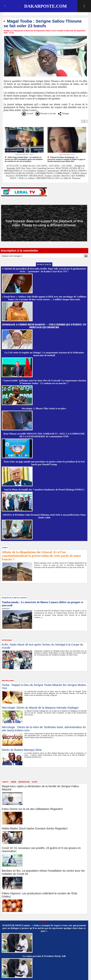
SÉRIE (14, 782)
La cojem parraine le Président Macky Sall (44, 956)
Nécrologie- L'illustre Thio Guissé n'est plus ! (44, 408)
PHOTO (82, 171)
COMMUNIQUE (62, 173)
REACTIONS (62, 168)
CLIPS (34, 782)
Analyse (48, 176)
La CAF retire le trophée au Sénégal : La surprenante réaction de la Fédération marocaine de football (44, 354)
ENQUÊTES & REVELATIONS (19, 173)
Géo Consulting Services (43, 168)
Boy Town (26, 168)
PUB (21, 178)
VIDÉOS (76, 173)
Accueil (28, 113)
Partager (64, 113)
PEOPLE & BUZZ (69, 171)
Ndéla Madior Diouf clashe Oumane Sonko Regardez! (35, 828)
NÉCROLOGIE (36, 176)
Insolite (57, 176)
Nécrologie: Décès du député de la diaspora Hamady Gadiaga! (40, 708)
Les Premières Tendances (35, 171)
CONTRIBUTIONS (44, 173)
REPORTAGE (24, 782)
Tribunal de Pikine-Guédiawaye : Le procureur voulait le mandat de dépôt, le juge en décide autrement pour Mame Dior (66, 159)
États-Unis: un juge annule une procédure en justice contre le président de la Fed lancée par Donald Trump (44, 463)
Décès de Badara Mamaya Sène (22, 750)
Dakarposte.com (45, 6)
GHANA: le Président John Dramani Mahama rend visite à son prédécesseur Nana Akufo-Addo (44, 516)
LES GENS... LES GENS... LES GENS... (55, 166)
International (53, 171)
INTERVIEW (22, 176)
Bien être (66, 176)
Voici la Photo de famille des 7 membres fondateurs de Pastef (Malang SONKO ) (44, 490)
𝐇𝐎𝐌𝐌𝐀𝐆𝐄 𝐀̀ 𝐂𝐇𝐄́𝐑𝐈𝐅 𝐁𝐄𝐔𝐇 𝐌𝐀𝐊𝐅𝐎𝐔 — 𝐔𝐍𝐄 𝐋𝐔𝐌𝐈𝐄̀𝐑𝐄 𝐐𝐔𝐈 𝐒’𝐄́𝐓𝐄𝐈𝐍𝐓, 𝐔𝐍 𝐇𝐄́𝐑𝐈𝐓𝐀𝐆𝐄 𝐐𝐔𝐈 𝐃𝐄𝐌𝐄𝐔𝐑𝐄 (44, 326)
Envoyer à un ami (46, 113)
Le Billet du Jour (28, 166)
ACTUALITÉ (13, 166)
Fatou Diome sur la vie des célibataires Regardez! (32, 809)
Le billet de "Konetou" (71, 178)
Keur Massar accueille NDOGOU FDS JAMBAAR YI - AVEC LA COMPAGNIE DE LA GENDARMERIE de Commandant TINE (44, 435)
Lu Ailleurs (30, 178)
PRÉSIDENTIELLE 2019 (48, 178)
